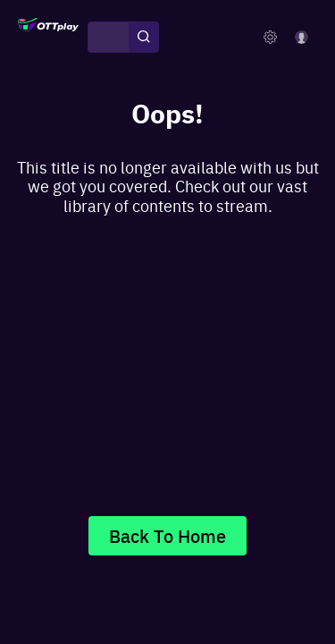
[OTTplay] (48, 38)
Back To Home (167, 535)
